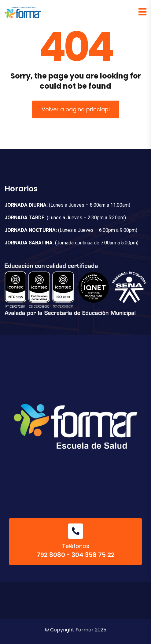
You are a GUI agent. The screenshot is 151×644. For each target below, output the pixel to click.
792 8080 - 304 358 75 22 (76, 555)
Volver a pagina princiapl (76, 109)
